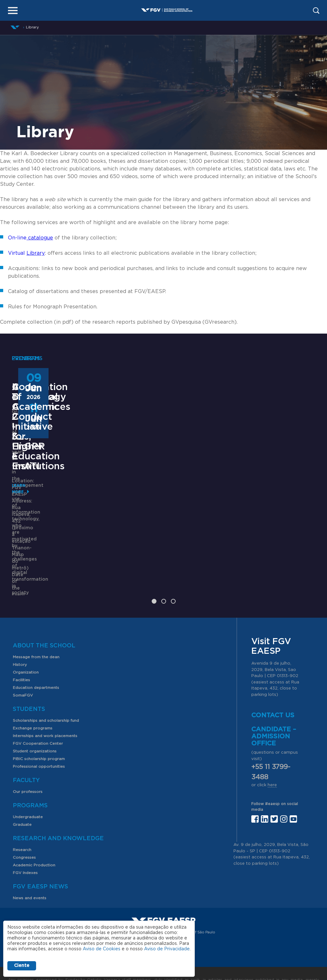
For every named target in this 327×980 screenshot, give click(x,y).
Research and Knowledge (58, 819)
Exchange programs (33, 708)
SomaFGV (23, 675)
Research (22, 830)
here (272, 766)
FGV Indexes (25, 853)
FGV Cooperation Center (38, 724)
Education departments (36, 668)
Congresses (24, 838)
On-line (30, 238)
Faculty (26, 761)
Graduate (22, 805)
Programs (30, 786)
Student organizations (35, 731)
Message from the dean (36, 637)
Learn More (25, 555)
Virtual (26, 253)
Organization (26, 652)
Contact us (273, 696)
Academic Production (34, 845)
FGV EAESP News (40, 867)
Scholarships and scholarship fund (46, 701)
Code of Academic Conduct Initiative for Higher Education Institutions (271, 503)
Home (15, 27)
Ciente (22, 966)
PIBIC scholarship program (39, 739)
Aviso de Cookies (102, 949)
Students (29, 690)
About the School (44, 626)
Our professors (28, 772)
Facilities (21, 660)
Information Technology (40, 483)
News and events (30, 878)
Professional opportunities (39, 747)
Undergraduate (28, 797)
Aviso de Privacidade (167, 949)
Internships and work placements (45, 716)
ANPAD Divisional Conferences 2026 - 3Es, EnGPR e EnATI (163, 493)
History (20, 645)
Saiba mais (132, 568)
